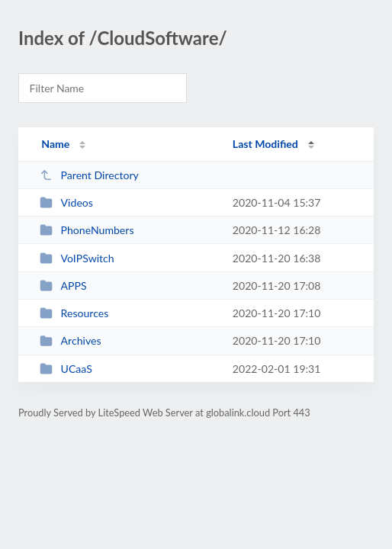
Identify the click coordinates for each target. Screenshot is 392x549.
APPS (63, 286)
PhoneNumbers (87, 230)
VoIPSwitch (77, 258)
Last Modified (265, 144)
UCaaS (66, 369)
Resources (74, 313)
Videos (66, 202)
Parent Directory (89, 175)
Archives (70, 340)
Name (55, 144)
